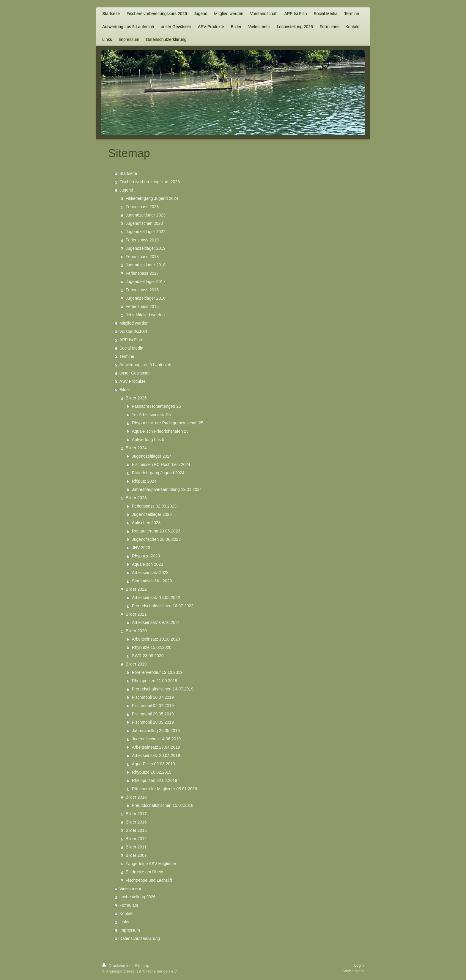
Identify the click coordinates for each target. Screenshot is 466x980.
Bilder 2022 (136, 589)
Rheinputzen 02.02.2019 (155, 780)
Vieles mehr (130, 889)
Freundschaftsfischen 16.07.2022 (163, 606)
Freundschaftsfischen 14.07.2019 (163, 689)
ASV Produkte (133, 381)
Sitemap (142, 966)
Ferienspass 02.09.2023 (154, 506)
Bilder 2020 (136, 631)
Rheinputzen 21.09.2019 (155, 681)
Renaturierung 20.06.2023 (156, 531)
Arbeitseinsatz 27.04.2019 (156, 747)
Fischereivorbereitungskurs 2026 (150, 182)
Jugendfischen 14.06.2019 (156, 739)
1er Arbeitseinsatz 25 (151, 415)
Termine (127, 356)
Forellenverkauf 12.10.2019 (157, 672)
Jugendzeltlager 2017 (146, 282)
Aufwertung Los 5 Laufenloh (145, 365)
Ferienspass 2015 (142, 306)
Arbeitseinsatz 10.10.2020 (156, 639)
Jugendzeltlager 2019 (146, 248)
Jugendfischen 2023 (144, 223)
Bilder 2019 (136, 664)
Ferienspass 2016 (142, 290)
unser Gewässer (135, 373)
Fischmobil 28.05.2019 (153, 722)
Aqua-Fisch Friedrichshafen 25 (160, 431)
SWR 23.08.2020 (148, 656)
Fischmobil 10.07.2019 (153, 697)
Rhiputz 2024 (144, 481)
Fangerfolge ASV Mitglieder (151, 864)
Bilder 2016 (136, 822)
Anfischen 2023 (146, 523)
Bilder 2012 (136, 839)
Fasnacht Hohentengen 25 (156, 406)
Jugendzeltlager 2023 (146, 215)
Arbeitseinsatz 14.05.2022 (156, 598)
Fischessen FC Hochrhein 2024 (161, 464)
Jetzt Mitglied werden (145, 315)
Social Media (131, 348)
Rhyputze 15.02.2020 (152, 647)
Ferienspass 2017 (142, 273)
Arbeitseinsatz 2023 (150, 573)
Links (124, 922)
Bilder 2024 (136, 448)
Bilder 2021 (136, 614)
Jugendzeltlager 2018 (146, 265)
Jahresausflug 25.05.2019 (156, 731)
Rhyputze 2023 (146, 556)
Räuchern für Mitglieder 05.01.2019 (164, 789)
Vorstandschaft (133, 331)
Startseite (128, 173)
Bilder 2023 (136, 498)
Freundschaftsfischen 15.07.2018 (163, 805)
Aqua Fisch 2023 (148, 564)
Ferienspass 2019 (142, 240)
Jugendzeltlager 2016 (146, 298)
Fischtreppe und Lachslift (149, 880)
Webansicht (354, 971)
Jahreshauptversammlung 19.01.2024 (167, 489)
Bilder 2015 (136, 830)
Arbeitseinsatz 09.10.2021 (156, 622)
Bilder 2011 (136, 847)
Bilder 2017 (136, 814)
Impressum (130, 930)
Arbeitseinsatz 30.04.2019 (156, 755)
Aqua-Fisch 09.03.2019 (154, 764)
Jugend (126, 190)
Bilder (125, 390)
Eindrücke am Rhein (144, 872)
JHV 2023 (141, 548)
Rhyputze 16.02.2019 (152, 772)
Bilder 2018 (136, 797)
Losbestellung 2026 (137, 897)
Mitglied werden (134, 323)
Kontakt (126, 913)
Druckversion (117, 966)
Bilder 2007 (136, 855)
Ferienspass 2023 (142, 207)
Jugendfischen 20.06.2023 (156, 539)
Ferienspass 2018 (142, 257)
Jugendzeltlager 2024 (152, 456)
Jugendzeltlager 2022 (146, 232)
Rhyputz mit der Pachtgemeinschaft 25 (168, 423)
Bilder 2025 (136, 398)
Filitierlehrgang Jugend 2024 (152, 198)
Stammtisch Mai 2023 (152, 581)
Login (359, 965)
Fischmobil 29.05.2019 (153, 714)
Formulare (129, 905)
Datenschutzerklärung (140, 938)
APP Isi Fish (131, 340)
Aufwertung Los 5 (148, 440)
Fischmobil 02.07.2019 (153, 706)
